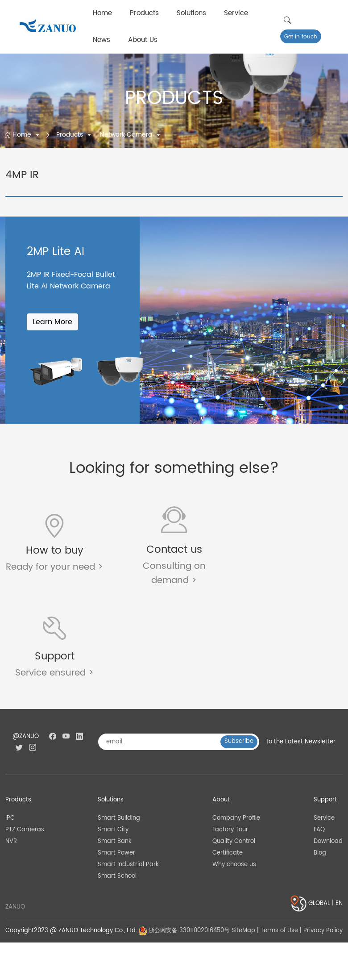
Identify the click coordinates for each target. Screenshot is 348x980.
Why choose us (234, 772)
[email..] (163, 649)
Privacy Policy (323, 838)
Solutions (191, 13)
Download (328, 749)
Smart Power (116, 761)
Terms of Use (279, 838)
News (101, 40)
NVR (11, 749)
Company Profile (236, 725)
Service (236, 13)
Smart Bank (115, 749)
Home (102, 13)
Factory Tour (230, 737)
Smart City (113, 737)
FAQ (319, 737)
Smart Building (119, 725)
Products (144, 13)
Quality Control (234, 749)
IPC (10, 725)
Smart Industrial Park (128, 772)
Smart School (117, 784)
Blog (320, 761)
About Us (143, 40)
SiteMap (243, 838)
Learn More (52, 322)
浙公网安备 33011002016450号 (184, 838)
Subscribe (239, 649)
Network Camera (127, 135)
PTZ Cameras (25, 737)
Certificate (228, 761)
